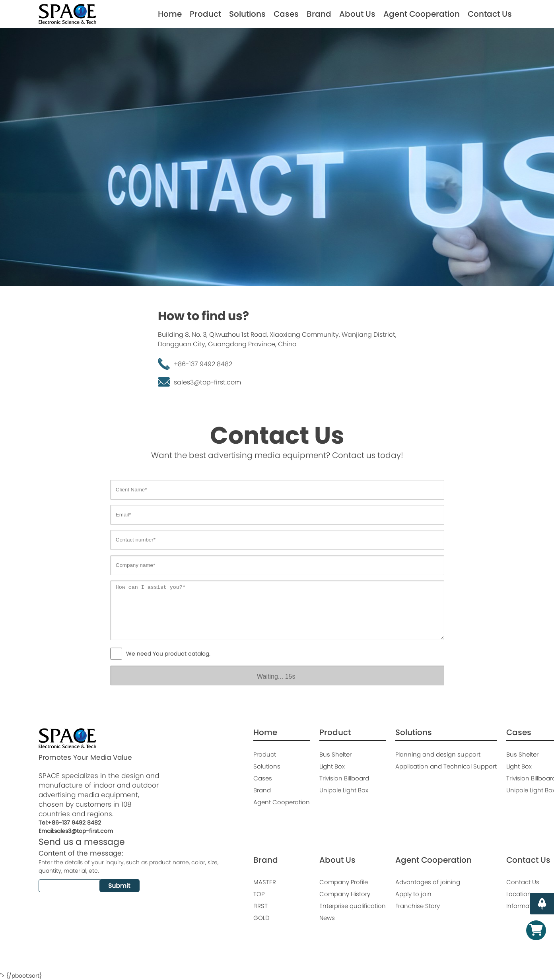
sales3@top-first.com (207, 382)
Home (170, 14)
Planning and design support (438, 754)
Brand (319, 14)
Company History (345, 894)
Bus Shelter (335, 754)
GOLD (261, 918)
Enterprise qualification (353, 906)
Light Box (332, 766)
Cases (286, 14)
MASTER (265, 882)
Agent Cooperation (422, 14)
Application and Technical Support (446, 766)
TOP (259, 894)
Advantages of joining (428, 882)
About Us (357, 14)
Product (205, 14)
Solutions (247, 14)
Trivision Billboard (344, 778)
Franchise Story (418, 906)
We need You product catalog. (168, 654)
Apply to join (413, 894)
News (327, 918)
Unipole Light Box (344, 790)
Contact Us (490, 14)
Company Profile (344, 882)
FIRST (260, 906)
